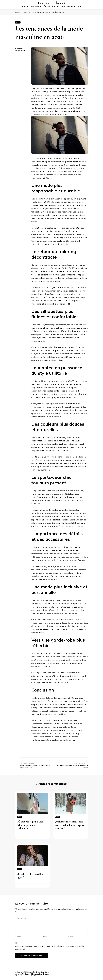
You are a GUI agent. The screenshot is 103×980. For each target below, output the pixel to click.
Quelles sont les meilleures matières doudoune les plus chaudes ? (69, 825)
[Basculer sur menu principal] (3, 5)
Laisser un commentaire (22, 49)
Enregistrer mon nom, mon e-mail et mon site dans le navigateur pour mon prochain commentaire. (51, 948)
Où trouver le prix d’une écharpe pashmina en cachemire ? (30, 825)
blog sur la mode (58, 265)
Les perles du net (52, 3)
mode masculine (42, 88)
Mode (18, 22)
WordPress (35, 976)
